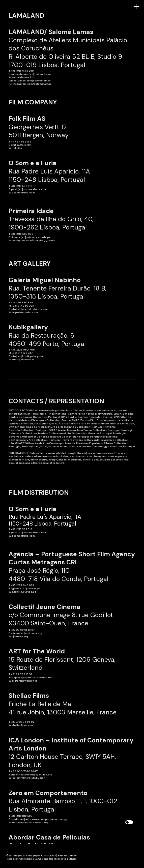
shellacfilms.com (23, 725)
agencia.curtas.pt (24, 592)
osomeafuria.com (23, 193)
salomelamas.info (23, 77)
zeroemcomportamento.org (30, 822)
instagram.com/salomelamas (32, 84)
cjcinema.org (20, 636)
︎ (136, 7)
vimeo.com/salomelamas (34, 81)
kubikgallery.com (23, 359)
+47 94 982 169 (21, 142)
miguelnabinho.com (25, 312)
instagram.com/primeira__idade (33, 240)
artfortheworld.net (24, 681)
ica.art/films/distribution (28, 778)
